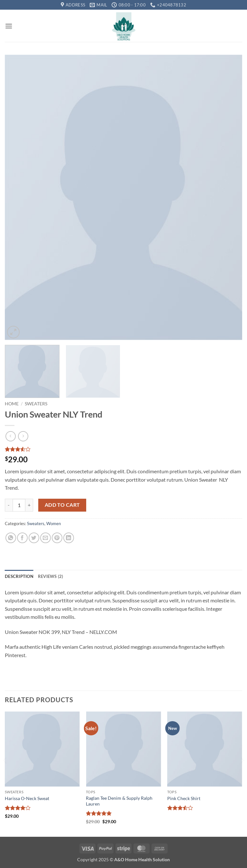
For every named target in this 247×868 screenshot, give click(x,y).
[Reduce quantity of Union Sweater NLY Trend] (9, 505)
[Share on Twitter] (34, 538)
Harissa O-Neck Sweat (27, 798)
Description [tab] (19, 576)
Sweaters (36, 404)
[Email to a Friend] (46, 538)
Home (12, 404)
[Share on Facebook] (22, 538)
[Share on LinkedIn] (69, 538)
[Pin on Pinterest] (57, 538)
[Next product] (10, 436)
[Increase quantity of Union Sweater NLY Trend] (29, 505)
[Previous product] (23, 436)
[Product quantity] (19, 505)
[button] (9, 26)
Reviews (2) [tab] (51, 576)
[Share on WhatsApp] (11, 538)
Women (54, 524)
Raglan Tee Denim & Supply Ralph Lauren (119, 801)
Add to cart (62, 505)
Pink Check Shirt (184, 798)
